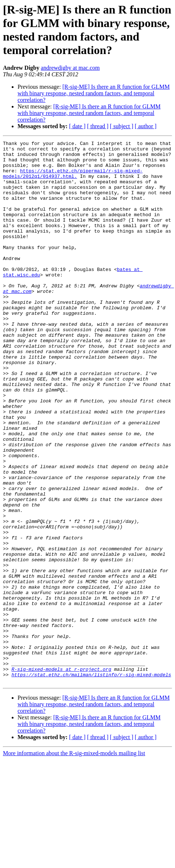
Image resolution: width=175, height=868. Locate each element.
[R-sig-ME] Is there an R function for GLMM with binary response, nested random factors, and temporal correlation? (94, 93)
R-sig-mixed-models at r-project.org (61, 775)
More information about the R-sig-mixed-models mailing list (74, 862)
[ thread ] (98, 126)
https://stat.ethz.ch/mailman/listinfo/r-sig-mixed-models (91, 782)
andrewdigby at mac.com (70, 68)
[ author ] (146, 126)
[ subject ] (122, 126)
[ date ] (77, 126)
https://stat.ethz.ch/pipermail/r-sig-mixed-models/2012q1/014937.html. (73, 180)
